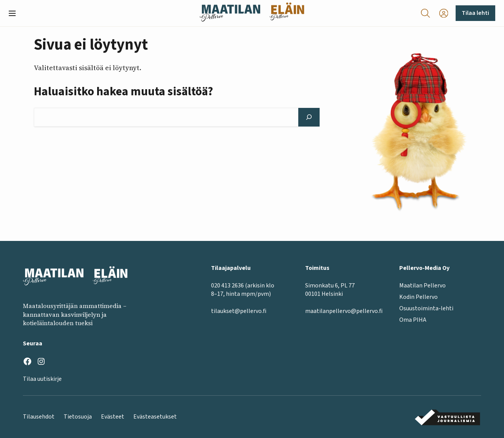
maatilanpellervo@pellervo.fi (344, 311)
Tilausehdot (39, 417)
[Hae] (309, 117)
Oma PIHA (413, 320)
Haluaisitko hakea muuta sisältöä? (123, 92)
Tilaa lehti (475, 13)
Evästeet (113, 417)
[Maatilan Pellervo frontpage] (230, 13)
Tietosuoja (78, 417)
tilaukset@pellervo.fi (239, 311)
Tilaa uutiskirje (42, 379)
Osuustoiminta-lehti (426, 308)
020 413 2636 (227, 285)
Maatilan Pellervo (422, 285)
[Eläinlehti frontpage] (287, 13)
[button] (15, 13)
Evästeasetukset (155, 417)
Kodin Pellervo (418, 297)
